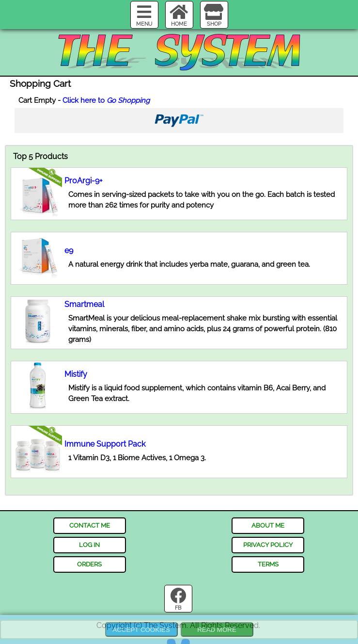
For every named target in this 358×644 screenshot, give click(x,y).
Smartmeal (84, 304)
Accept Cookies (141, 630)
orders (89, 564)
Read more (217, 630)
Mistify (76, 374)
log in (89, 545)
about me (268, 525)
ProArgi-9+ (84, 181)
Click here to (106, 100)
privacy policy (268, 545)
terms (268, 564)
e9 (69, 250)
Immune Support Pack (105, 444)
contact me (90, 525)
